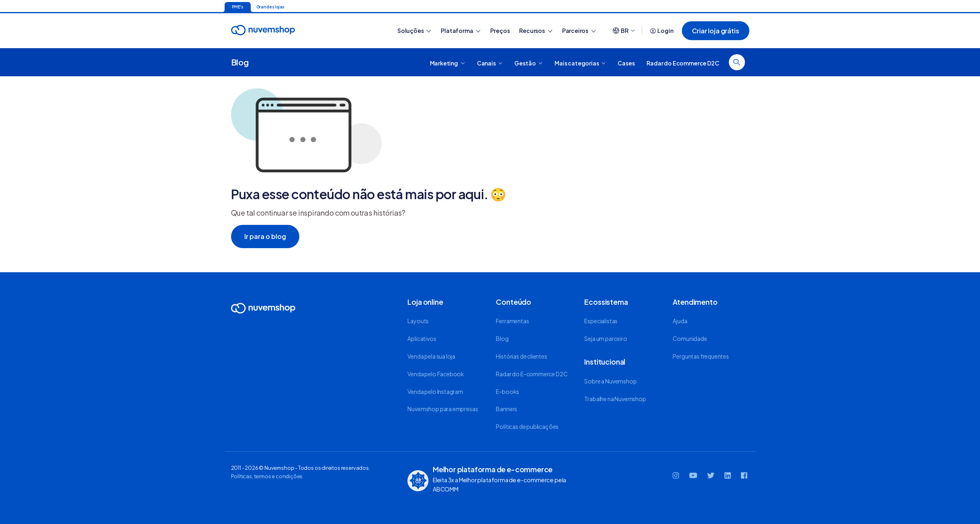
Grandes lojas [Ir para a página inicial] (271, 7)
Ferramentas (512, 321)
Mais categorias (580, 63)
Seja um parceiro (606, 338)
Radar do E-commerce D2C (532, 374)
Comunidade (690, 338)
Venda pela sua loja (431, 356)
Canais (490, 63)
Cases (626, 63)
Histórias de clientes (521, 356)
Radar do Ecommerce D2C (683, 63)
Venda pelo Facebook (436, 374)
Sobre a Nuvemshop (610, 381)
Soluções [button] (414, 31)
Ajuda (680, 321)
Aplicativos (422, 338)
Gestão (528, 63)
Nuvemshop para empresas (443, 409)
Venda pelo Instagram (435, 391)
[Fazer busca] (737, 62)
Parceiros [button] (579, 31)
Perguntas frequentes (701, 356)
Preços (500, 31)
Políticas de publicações (527, 426)
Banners (506, 409)
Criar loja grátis (716, 31)
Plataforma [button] (461, 31)
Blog (240, 62)
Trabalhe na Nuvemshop (615, 399)
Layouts (418, 321)
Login (662, 31)
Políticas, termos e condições (267, 476)
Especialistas (601, 321)
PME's (238, 7)
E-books (507, 391)
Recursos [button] (536, 31)
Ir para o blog (265, 236)
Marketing (447, 63)
